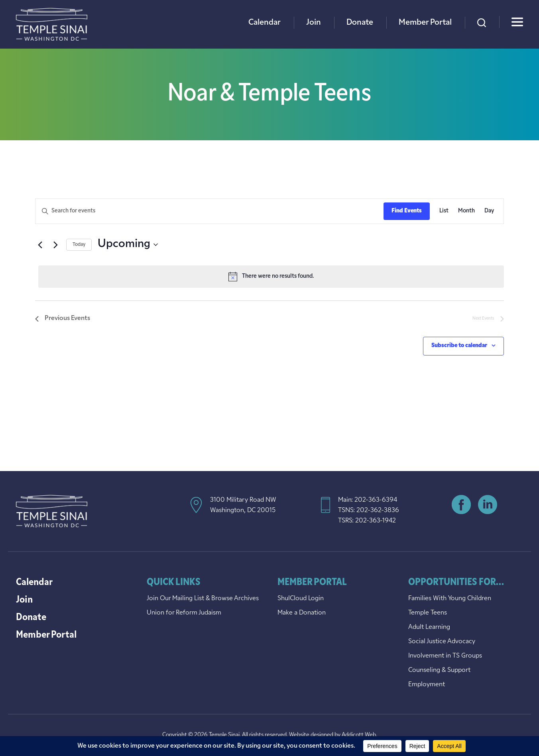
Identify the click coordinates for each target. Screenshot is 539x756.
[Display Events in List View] (444, 211)
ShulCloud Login (301, 599)
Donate (360, 23)
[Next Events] (55, 245)
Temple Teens (428, 613)
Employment (427, 685)
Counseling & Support (439, 670)
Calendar (265, 23)
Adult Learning (429, 627)
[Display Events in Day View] (489, 211)
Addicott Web (359, 735)
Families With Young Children (450, 599)
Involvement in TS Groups (445, 656)
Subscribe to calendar (459, 346)
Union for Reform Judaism (184, 613)
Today (79, 245)
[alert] (271, 277)
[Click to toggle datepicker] (128, 245)
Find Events (407, 211)
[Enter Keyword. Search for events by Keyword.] (210, 211)
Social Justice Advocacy (442, 642)
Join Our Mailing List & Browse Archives (203, 599)
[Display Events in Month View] (466, 211)
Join (314, 23)
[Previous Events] (40, 245)
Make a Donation (302, 613)
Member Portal (425, 23)
